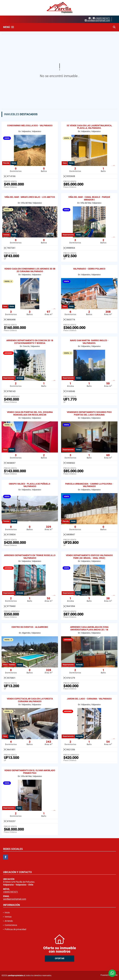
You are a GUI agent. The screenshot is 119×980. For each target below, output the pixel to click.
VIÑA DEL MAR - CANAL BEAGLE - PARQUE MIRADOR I (89, 198)
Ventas (8, 917)
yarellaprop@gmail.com (15, 899)
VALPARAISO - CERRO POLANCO (89, 269)
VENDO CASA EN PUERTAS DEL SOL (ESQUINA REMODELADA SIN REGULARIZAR (30, 413)
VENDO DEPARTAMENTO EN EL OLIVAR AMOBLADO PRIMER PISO (30, 772)
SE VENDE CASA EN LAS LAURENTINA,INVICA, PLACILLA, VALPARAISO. (89, 127)
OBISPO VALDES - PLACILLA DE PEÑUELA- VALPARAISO (30, 485)
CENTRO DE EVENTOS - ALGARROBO (30, 627)
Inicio (7, 913)
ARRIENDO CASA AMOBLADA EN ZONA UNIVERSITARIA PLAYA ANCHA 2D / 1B (89, 628)
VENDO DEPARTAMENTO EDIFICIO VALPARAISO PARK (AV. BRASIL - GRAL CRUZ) (89, 557)
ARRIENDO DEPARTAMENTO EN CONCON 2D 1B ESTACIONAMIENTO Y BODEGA (30, 342)
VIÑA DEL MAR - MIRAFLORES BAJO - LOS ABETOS (30, 197)
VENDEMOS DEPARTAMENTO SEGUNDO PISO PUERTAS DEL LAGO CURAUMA (89, 413)
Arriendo (9, 921)
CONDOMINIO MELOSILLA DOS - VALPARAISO (30, 125)
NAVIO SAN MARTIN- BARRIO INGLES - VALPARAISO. (89, 342)
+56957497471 (103, 18)
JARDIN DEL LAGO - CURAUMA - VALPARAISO (89, 699)
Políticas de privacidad (15, 929)
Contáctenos (11, 925)
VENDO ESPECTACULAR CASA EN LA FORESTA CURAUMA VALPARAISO (30, 700)
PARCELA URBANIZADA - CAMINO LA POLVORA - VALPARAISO (89, 485)
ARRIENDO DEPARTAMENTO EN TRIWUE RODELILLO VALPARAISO (30, 557)
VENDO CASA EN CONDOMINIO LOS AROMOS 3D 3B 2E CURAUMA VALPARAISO (30, 270)
